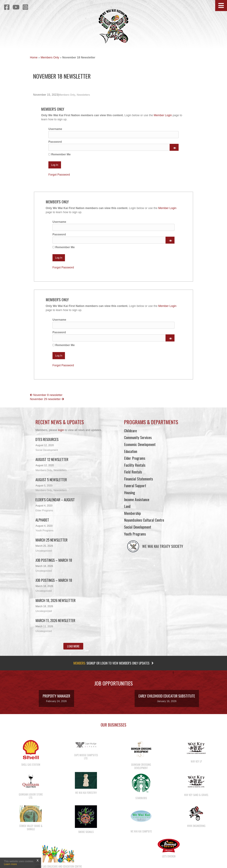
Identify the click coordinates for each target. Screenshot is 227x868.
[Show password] (174, 148)
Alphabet (42, 523)
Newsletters (83, 95)
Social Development (47, 453)
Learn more (10, 864)
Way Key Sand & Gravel (196, 798)
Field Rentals (133, 475)
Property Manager (56, 699)
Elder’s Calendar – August (55, 503)
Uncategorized (44, 554)
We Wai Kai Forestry (86, 796)
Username (55, 129)
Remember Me (60, 156)
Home (34, 57)
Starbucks (141, 801)
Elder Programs (44, 514)
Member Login (163, 115)
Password (55, 142)
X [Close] (38, 860)
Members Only (50, 57)
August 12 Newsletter (52, 463)
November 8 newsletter (46, 398)
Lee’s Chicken (169, 859)
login (61, 433)
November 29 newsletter (47, 402)
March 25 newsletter (51, 543)
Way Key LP (196, 765)
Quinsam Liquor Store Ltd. (31, 799)
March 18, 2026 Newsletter (55, 604)
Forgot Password (59, 176)
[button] (221, 6)
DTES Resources (47, 443)
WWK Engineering (196, 829)
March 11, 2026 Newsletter (55, 624)
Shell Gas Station (31, 768)
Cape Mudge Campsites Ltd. (86, 760)
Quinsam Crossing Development (141, 770)
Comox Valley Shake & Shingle (31, 831)
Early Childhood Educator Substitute (167, 699)
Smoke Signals (86, 835)
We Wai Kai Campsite (141, 835)
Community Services (138, 441)
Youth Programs (44, 534)
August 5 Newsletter (51, 483)
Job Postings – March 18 (54, 563)
